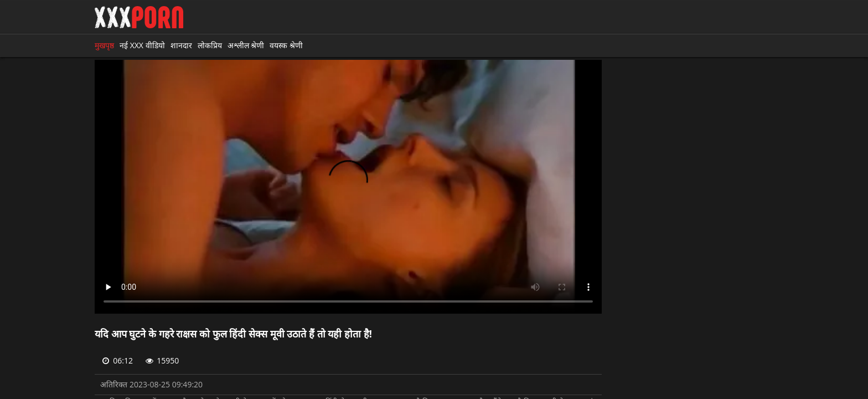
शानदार (181, 45)
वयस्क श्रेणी (286, 45)
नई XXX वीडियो (142, 45)
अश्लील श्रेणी (246, 45)
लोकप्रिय (210, 45)
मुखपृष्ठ (104, 45)
